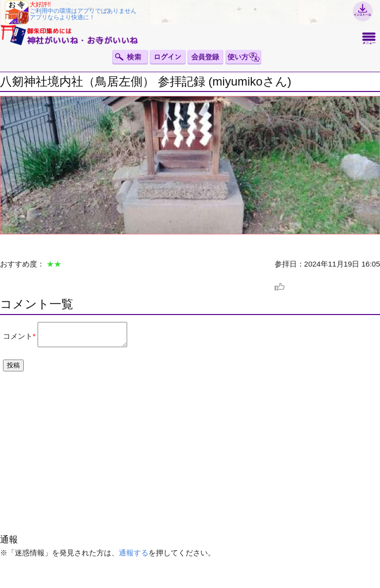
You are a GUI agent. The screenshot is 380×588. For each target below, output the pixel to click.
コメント (18, 338)
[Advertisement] (190, 463)
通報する (134, 557)
